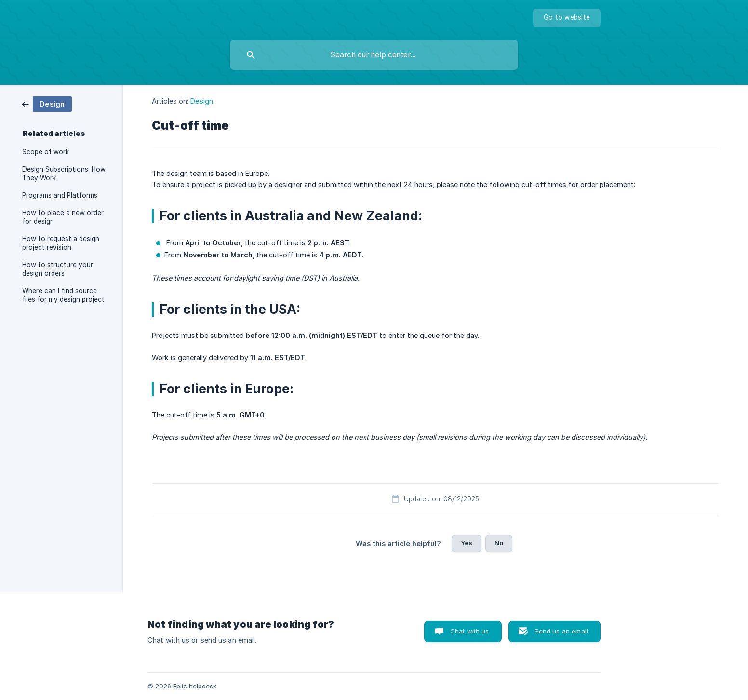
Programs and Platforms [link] (60, 195)
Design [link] (202, 101)
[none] (567, 18)
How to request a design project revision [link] (61, 243)
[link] (47, 103)
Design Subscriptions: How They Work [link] (64, 174)
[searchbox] (374, 55)
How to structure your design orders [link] (58, 269)
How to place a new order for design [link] (63, 217)
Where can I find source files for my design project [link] (63, 295)
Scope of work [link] (46, 152)
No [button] (499, 543)
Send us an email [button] (561, 631)
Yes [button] (467, 543)
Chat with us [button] (470, 631)
